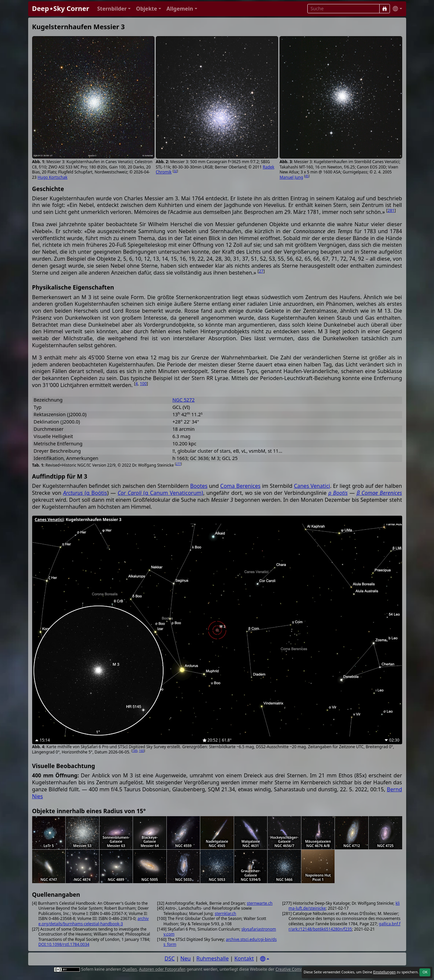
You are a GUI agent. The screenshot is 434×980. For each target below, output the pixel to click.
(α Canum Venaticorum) (160, 493)
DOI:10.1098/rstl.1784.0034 (64, 944)
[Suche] (385, 9)
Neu (186, 958)
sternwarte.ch (260, 903)
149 (135, 751)
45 (307, 176)
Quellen (130, 969)
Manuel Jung (291, 177)
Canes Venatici (312, 486)
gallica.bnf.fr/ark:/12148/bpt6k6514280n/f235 (344, 926)
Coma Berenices (240, 486)
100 (143, 384)
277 (178, 464)
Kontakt (244, 958)
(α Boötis (85, 493)
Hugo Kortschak (52, 177)
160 (141, 751)
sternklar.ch (225, 914)
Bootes (199, 486)
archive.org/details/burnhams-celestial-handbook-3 (94, 921)
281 (391, 210)
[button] (114, 9)
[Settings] (265, 959)
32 (175, 171)
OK (425, 972)
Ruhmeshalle (213, 958)
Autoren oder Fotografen (162, 969)
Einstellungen (384, 972)
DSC (170, 958)
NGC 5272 (184, 400)
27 (261, 271)
